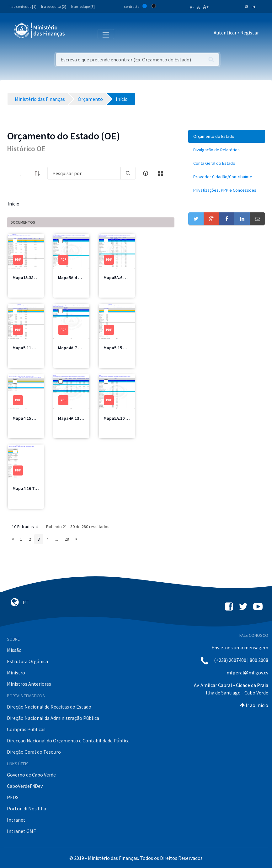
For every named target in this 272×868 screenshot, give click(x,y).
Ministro (16, 673)
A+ (206, 7)
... (57, 539)
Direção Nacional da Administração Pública (53, 718)
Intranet (16, 820)
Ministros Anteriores (29, 684)
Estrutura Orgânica (27, 661)
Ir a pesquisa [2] (54, 6)
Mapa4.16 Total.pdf (32, 488)
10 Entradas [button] (26, 527)
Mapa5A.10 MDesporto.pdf (129, 418)
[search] (128, 173)
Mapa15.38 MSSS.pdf (33, 278)
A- (192, 7)
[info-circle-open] (146, 173)
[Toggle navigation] (75, 34)
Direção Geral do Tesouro (34, 752)
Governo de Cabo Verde (31, 775)
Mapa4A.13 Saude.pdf (79, 418)
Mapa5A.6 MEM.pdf (122, 278)
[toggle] (29, 173)
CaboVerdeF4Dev (25, 786)
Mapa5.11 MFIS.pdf (31, 348)
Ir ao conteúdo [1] (22, 6)
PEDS (13, 797)
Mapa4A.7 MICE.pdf (77, 348)
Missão (14, 650)
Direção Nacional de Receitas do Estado (49, 707)
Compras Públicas (26, 729)
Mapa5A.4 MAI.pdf (75, 278)
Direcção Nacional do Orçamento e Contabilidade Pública (68, 741)
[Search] (84, 173)
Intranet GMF (21, 831)
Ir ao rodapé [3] (83, 6)
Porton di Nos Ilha (27, 808)
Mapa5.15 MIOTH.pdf (124, 348)
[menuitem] (227, 136)
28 (67, 539)
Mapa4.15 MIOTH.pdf (33, 418)
